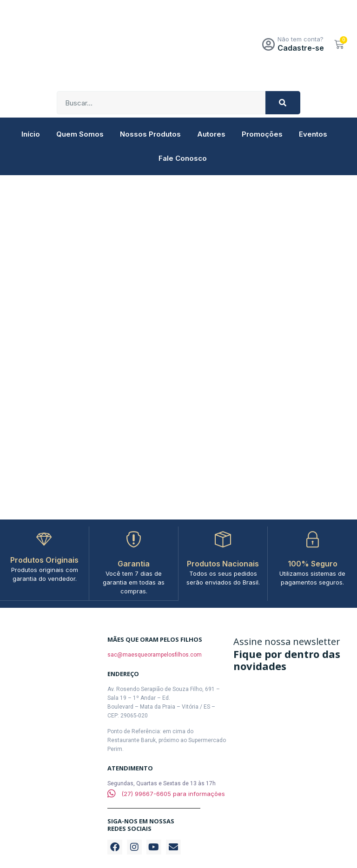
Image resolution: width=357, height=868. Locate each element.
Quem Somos (80, 134)
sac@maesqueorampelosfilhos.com (155, 654)
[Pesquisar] (283, 103)
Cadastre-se (301, 48)
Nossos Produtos (150, 134)
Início (31, 134)
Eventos (313, 134)
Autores (211, 134)
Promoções (262, 134)
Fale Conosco (183, 158)
